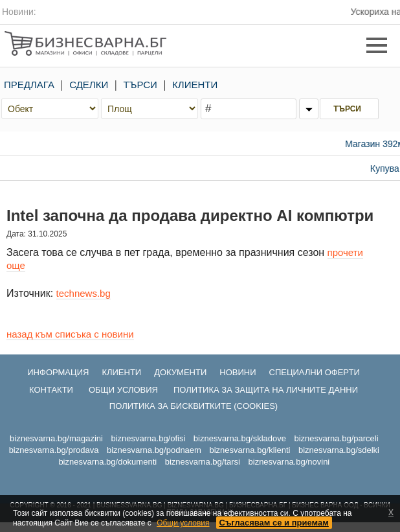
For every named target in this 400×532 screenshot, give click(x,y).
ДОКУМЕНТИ (180, 372)
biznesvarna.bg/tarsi (203, 462)
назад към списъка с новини (70, 334)
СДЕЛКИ (89, 85)
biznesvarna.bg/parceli (336, 438)
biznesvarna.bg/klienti (250, 450)
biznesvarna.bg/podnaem (154, 450)
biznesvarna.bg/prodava (54, 450)
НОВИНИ (238, 372)
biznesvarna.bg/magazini (56, 438)
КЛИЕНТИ (195, 85)
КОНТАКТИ (51, 390)
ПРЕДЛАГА (29, 85)
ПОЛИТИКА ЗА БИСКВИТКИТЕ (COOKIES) (194, 406)
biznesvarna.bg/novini (289, 462)
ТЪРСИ (140, 85)
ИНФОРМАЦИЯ (58, 372)
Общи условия (183, 523)
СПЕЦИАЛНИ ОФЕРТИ (315, 372)
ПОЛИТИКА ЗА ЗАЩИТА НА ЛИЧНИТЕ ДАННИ (266, 390)
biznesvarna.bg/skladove (240, 438)
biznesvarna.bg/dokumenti (107, 462)
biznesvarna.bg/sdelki (339, 450)
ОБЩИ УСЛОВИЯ (123, 390)
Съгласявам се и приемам (274, 523)
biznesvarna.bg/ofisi (148, 438)
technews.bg (83, 293)
